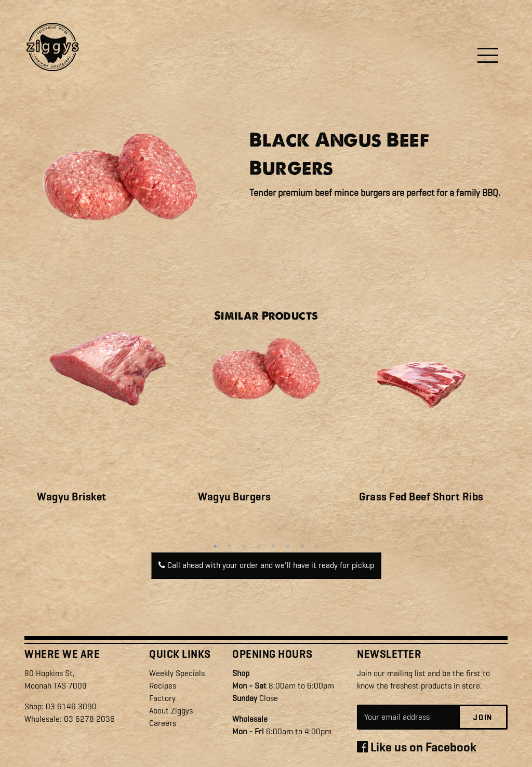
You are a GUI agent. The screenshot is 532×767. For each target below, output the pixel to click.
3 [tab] (244, 546)
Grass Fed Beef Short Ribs (421, 497)
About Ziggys (171, 711)
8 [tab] (317, 546)
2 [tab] (230, 546)
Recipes (163, 686)
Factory (162, 698)
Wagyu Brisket (72, 497)
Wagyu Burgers (235, 497)
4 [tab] (259, 546)
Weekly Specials (177, 673)
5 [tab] (273, 546)
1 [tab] (215, 546)
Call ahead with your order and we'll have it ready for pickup (266, 565)
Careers (163, 723)
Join (483, 718)
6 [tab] (288, 546)
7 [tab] (302, 546)
